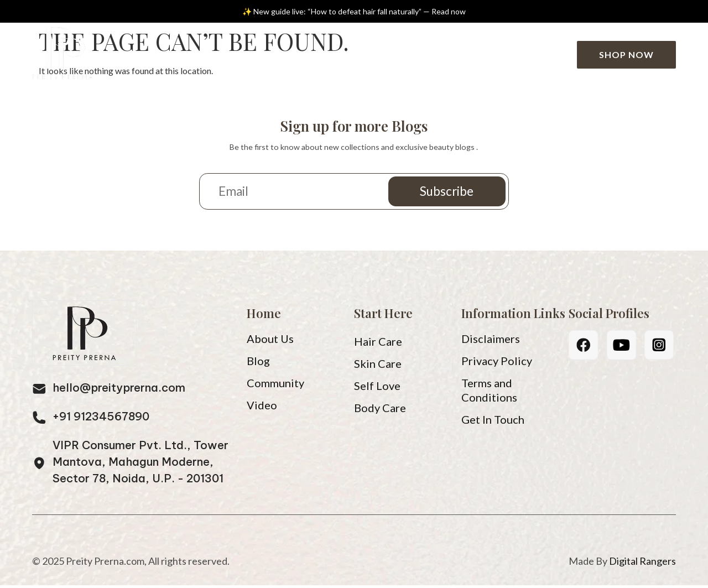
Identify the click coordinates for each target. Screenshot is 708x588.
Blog (312, 54)
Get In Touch (493, 422)
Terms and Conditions (489, 393)
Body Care (380, 410)
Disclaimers (491, 341)
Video (366, 54)
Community (441, 54)
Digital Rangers (642, 564)
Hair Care (378, 344)
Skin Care (378, 366)
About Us (243, 54)
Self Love (377, 388)
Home (175, 54)
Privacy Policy (497, 363)
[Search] (556, 55)
